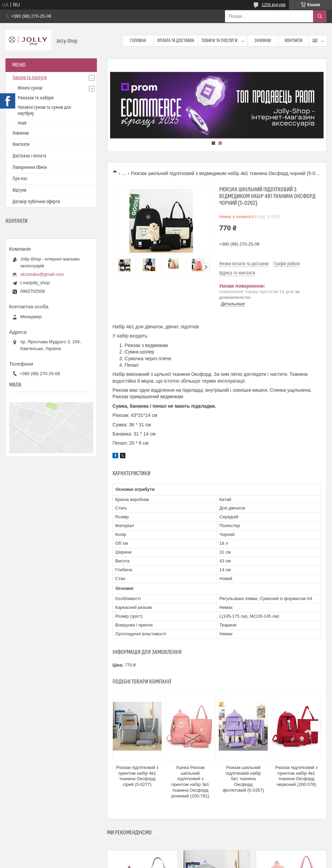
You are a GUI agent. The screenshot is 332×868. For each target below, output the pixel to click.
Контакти (294, 41)
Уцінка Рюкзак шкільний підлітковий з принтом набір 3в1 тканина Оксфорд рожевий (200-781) (190, 782)
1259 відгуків (274, 5)
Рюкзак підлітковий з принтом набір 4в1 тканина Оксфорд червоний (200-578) (296, 776)
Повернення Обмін (30, 168)
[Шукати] (320, 16)
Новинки (21, 133)
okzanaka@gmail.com (42, 274)
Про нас (20, 179)
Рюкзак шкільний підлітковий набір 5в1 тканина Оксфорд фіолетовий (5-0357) (243, 779)
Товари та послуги (220, 41)
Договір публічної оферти (36, 202)
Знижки (263, 41)
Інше (22, 123)
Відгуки (19, 190)
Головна (138, 41)
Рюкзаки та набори (36, 98)
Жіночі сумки (30, 88)
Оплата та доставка (176, 41)
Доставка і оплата (29, 156)
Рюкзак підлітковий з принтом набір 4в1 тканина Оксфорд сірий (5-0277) (137, 776)
